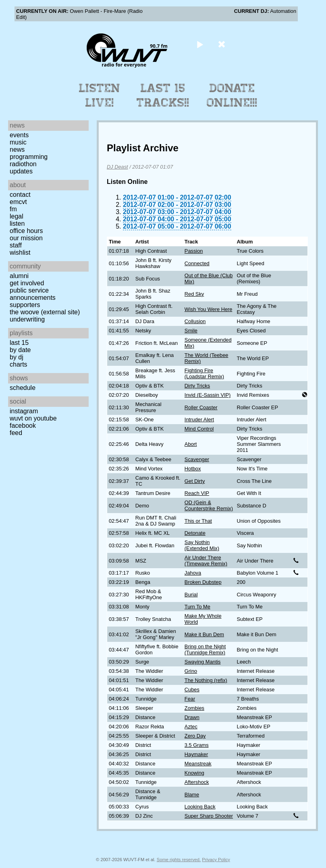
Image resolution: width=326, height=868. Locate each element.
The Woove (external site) (45, 312)
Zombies (194, 708)
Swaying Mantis (203, 662)
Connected (197, 263)
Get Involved (27, 283)
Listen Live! (100, 95)
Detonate (195, 533)
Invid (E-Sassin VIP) (208, 395)
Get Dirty (195, 481)
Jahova (193, 573)
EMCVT (18, 202)
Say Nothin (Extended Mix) (202, 545)
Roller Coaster (201, 407)
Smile (191, 331)
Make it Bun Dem (204, 634)
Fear (190, 699)
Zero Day (195, 736)
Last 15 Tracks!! (163, 95)
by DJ (17, 357)
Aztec (191, 727)
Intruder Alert (199, 420)
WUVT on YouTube (33, 418)
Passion (194, 251)
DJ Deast (117, 167)
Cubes (192, 690)
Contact (20, 195)
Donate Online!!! (232, 95)
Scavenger (197, 459)
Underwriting (27, 319)
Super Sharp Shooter (209, 816)
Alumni (19, 276)
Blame (192, 795)
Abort (191, 444)
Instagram (24, 411)
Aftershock (197, 782)
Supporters (25, 305)
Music (18, 142)
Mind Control (199, 429)
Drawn (192, 717)
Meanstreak (198, 764)
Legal (17, 216)
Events (19, 135)
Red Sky (194, 294)
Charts (19, 364)
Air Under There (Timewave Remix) (206, 561)
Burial (191, 595)
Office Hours (26, 231)
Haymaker (196, 754)
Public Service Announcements (33, 294)
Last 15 (19, 343)
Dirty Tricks (197, 386)
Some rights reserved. (179, 860)
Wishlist (20, 253)
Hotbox (193, 469)
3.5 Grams (197, 745)
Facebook (23, 426)
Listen (17, 224)
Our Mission (26, 238)
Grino (191, 671)
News (17, 149)
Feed (16, 433)
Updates (21, 171)
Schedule (23, 388)
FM (13, 209)
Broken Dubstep (203, 582)
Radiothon (23, 164)
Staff (16, 245)
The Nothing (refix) (206, 680)
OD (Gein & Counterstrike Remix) (209, 505)
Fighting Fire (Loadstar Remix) (204, 373)
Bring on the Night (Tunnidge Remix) (205, 649)
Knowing (194, 773)
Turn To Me (197, 607)
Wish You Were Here (209, 309)
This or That (198, 521)
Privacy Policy (216, 860)
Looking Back (200, 807)
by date (20, 350)
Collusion (195, 321)
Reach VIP (197, 493)
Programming (29, 157)
